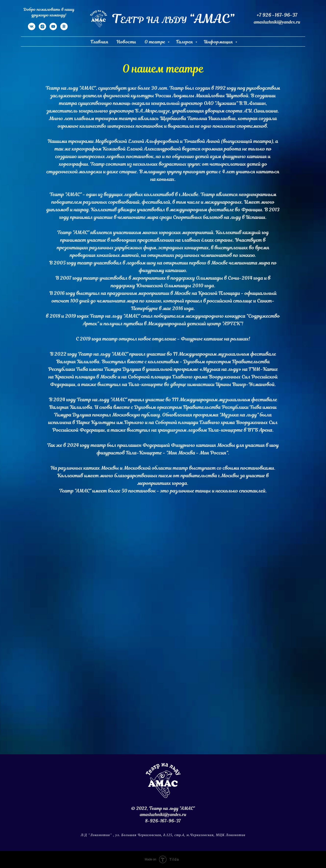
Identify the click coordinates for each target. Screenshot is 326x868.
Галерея (185, 42)
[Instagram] (42, 29)
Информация (219, 42)
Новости (126, 42)
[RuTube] (64, 29)
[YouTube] (53, 29)
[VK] (32, 29)
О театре (156, 42)
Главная (100, 42)
